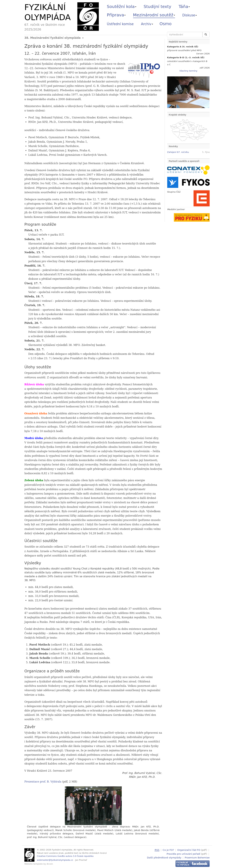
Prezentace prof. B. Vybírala (43, 782)
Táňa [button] (184, 6)
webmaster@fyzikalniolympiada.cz (55, 860)
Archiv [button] (147, 24)
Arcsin (50, 864)
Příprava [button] (116, 15)
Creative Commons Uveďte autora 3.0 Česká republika (65, 856)
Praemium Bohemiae (197, 857)
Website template (34, 864)
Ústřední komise (120, 24)
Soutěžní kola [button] (122, 6)
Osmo (166, 24)
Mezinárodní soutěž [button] (154, 15)
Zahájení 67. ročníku (178, 152)
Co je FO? (168, 850)
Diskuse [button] (190, 15)
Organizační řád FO (189, 850)
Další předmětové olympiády (164, 857)
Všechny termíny (188, 71)
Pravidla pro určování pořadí (183, 853)
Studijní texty (157, 6)
